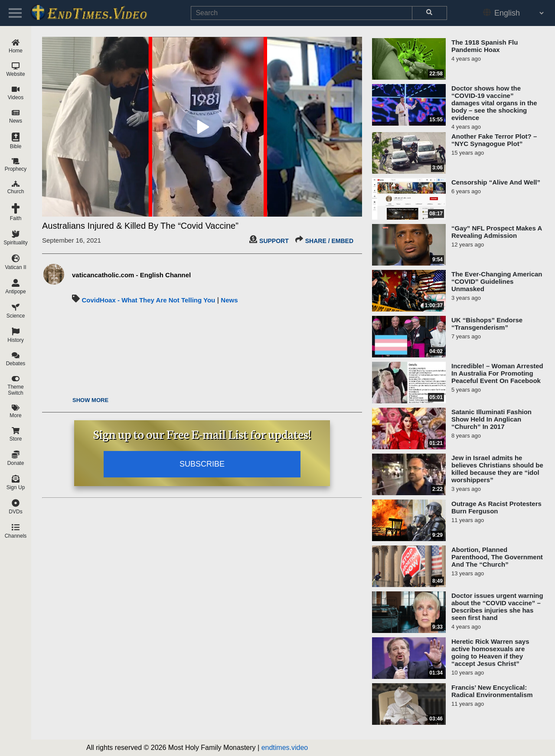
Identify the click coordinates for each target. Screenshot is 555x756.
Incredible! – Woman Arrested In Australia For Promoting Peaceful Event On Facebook (497, 373)
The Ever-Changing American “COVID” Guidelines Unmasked (497, 281)
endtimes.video (285, 748)
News (229, 300)
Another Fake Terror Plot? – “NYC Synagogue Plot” (494, 140)
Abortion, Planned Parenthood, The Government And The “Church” (497, 557)
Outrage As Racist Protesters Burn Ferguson (496, 507)
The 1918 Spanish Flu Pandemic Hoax (485, 46)
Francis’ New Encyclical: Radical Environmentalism (492, 691)
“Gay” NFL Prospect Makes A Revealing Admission (497, 232)
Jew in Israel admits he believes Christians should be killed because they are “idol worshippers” (497, 469)
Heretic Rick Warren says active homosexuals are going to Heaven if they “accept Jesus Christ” (490, 652)
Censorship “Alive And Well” (496, 182)
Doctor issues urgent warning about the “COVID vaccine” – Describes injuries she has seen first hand (497, 607)
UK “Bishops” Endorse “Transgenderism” (487, 324)
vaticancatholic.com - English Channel (131, 275)
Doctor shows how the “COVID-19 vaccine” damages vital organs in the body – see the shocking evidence (494, 103)
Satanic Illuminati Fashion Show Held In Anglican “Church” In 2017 (491, 419)
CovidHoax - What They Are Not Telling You (148, 300)
